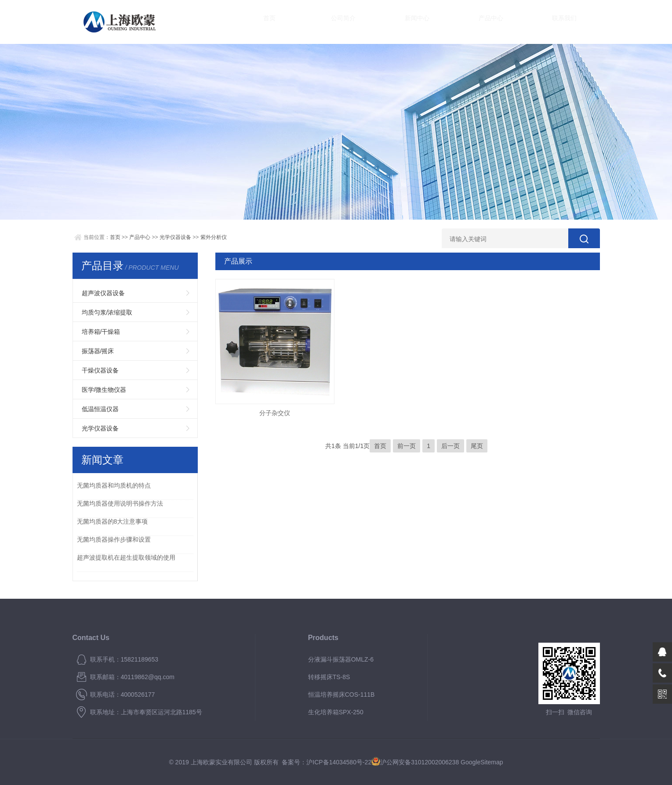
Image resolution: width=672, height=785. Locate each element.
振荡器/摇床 (98, 351)
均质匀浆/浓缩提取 (107, 312)
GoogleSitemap (482, 762)
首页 (262, 22)
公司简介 (323, 22)
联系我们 (508, 22)
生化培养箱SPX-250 (336, 712)
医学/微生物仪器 (104, 390)
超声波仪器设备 (103, 293)
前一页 (407, 446)
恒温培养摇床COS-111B (341, 695)
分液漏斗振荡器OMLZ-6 (341, 659)
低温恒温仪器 (100, 409)
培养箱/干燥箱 (101, 332)
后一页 (450, 446)
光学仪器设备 (175, 237)
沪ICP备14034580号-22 (339, 762)
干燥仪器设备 (100, 370)
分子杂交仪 (275, 413)
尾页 (477, 446)
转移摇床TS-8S (329, 677)
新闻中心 (385, 22)
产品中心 (446, 22)
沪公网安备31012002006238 (420, 762)
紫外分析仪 (214, 237)
